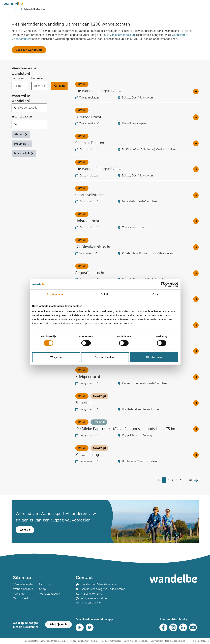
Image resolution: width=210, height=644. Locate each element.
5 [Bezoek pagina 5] (181, 480)
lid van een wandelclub (121, 35)
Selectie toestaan (105, 357)
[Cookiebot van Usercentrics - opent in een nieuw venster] (163, 284)
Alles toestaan (154, 357)
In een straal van (22, 117)
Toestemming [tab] (55, 294)
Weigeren (56, 357)
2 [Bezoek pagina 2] (168, 480)
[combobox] (33, 108)
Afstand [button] (21, 134)
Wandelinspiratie (23, 589)
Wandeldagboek (50, 594)
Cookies (95, 641)
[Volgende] (196, 480)
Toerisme (19, 594)
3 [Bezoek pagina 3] (172, 480)
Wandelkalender (23, 584)
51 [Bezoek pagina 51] (191, 480)
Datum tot (38, 78)
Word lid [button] (25, 530)
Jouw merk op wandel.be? (136, 641)
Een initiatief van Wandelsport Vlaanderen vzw (46, 641)
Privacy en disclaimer (79, 641)
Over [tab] (155, 294)
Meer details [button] (24, 153)
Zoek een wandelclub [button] (29, 50)
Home (15, 9)
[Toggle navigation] (205, 4)
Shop (42, 589)
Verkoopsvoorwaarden (111, 641)
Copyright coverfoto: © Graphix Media (168, 641)
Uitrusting (45, 584)
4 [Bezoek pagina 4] (176, 480)
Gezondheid (20, 598)
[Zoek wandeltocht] (59, 86)
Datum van (18, 78)
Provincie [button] (22, 144)
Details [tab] (105, 294)
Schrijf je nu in (58, 625)
